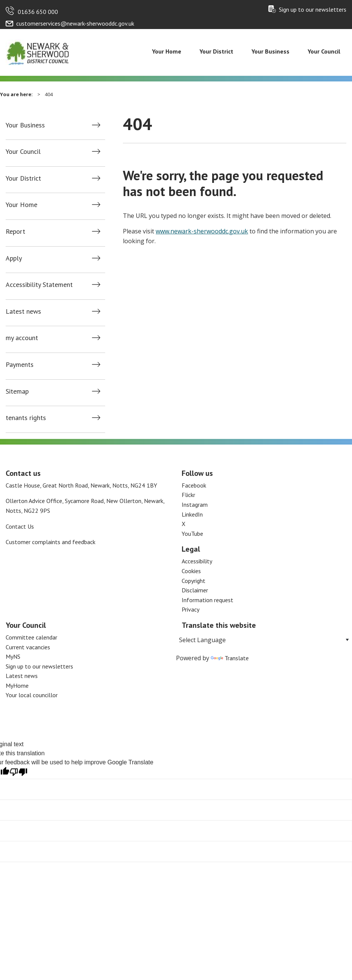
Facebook (194, 485)
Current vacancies (28, 647)
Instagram (195, 505)
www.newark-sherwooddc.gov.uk (202, 231)
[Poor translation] (18, 772)
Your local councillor (32, 695)
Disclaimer (195, 590)
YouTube (192, 534)
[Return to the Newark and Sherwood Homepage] (38, 52)
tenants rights (26, 418)
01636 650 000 (38, 12)
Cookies (191, 571)
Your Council (324, 51)
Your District (216, 51)
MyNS (13, 656)
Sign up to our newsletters (313, 9)
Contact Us (20, 526)
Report (15, 232)
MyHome (17, 686)
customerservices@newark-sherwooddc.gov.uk (75, 23)
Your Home (167, 51)
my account (22, 338)
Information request (207, 600)
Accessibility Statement (39, 285)
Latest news (23, 311)
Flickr (188, 495)
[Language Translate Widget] (264, 640)
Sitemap (17, 391)
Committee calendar (31, 637)
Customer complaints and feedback (51, 542)
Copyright (194, 581)
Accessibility (197, 561)
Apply (14, 258)
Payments (20, 365)
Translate (230, 658)
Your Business (270, 51)
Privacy (191, 609)
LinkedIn (192, 514)
